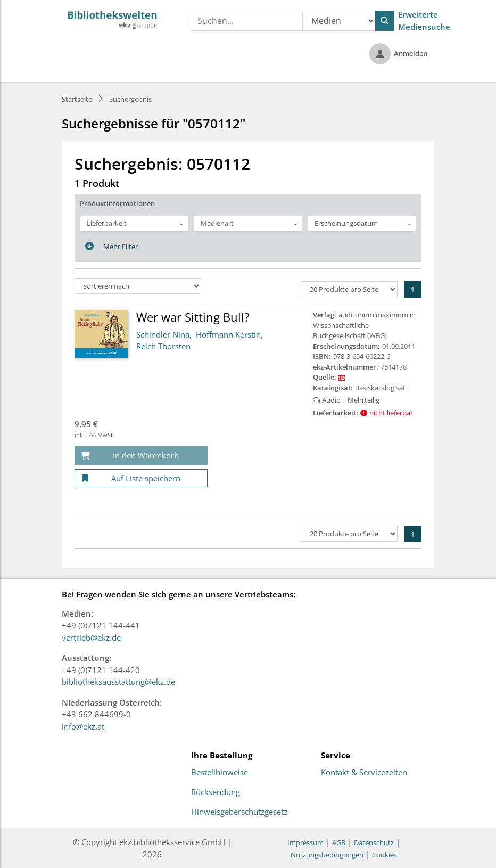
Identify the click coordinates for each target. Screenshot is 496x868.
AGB (339, 842)
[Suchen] (385, 21)
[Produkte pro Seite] (349, 289)
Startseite (77, 99)
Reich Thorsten (163, 346)
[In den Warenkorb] (141, 456)
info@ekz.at (83, 726)
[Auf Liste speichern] (141, 478)
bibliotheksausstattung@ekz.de (118, 682)
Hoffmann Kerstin (228, 334)
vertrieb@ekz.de (91, 637)
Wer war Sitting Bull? (193, 317)
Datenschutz (374, 842)
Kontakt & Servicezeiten (364, 773)
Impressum (305, 842)
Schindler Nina (163, 334)
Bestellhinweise (220, 773)
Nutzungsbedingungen (327, 855)
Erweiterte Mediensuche (424, 21)
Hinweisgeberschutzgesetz (239, 812)
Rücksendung (216, 792)
